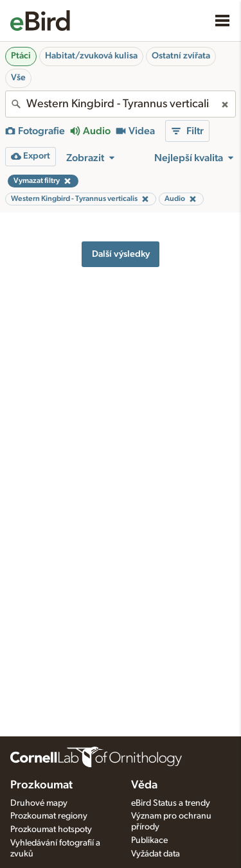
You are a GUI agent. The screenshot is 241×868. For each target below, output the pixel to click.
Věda (144, 785)
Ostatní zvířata (181, 56)
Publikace (149, 840)
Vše (18, 78)
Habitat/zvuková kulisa (91, 56)
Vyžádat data (156, 854)
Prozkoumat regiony (49, 816)
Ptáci (21, 56)
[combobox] (121, 104)
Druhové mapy (39, 803)
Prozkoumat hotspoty (51, 829)
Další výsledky (121, 254)
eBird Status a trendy (171, 803)
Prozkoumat (41, 785)
